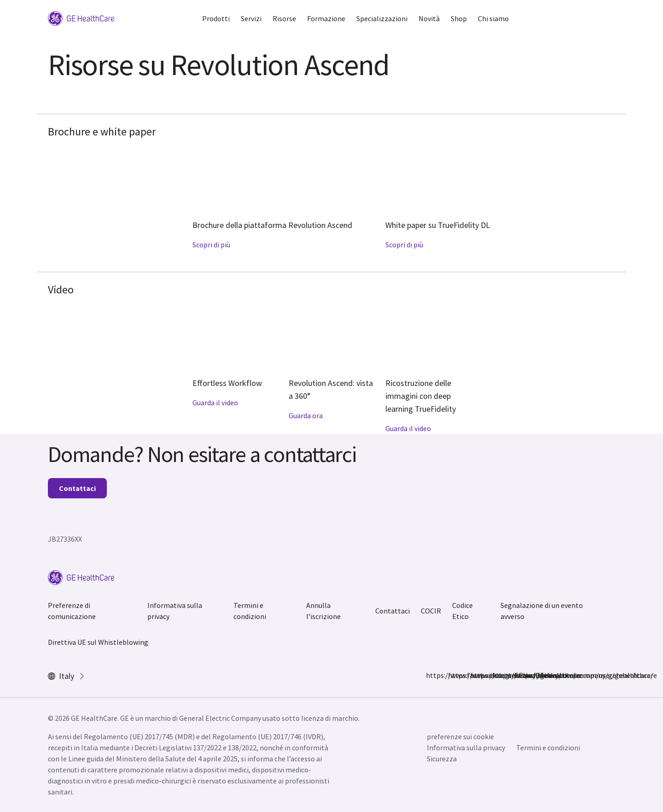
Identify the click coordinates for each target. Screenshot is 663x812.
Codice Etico (462, 611)
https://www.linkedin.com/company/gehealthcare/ (498, 675)
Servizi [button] (251, 18)
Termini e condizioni (250, 611)
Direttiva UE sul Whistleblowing (98, 642)
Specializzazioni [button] (382, 18)
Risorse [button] (284, 18)
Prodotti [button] (216, 18)
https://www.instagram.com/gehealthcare (454, 675)
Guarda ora (306, 415)
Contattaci (77, 488)
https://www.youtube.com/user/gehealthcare (520, 675)
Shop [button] (459, 18)
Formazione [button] (326, 18)
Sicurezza (442, 759)
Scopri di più (211, 245)
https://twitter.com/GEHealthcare (476, 675)
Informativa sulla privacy (175, 611)
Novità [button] (429, 18)
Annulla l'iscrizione (323, 611)
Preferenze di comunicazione (72, 611)
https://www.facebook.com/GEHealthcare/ (431, 675)
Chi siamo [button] (493, 18)
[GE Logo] (81, 18)
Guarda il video (215, 403)
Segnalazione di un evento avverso (542, 611)
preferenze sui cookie (460, 736)
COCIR (431, 611)
